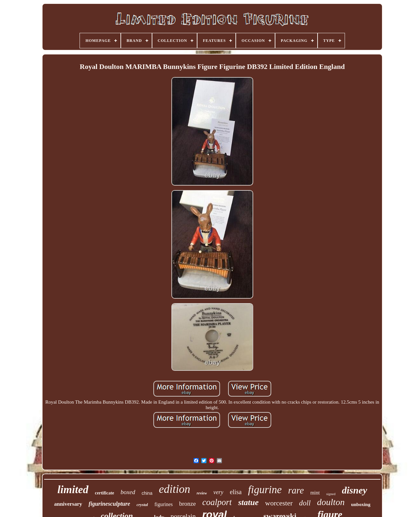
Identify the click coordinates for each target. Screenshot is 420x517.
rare (296, 490)
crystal (142, 505)
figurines (163, 504)
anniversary (68, 504)
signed (331, 494)
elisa (236, 492)
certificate (105, 493)
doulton (331, 502)
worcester (279, 503)
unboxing (361, 504)
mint (315, 493)
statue (248, 502)
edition (174, 489)
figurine (265, 490)
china (147, 493)
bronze (187, 504)
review (202, 493)
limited (73, 489)
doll (305, 503)
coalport (217, 502)
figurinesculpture (109, 504)
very (218, 492)
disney (355, 490)
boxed (128, 492)
